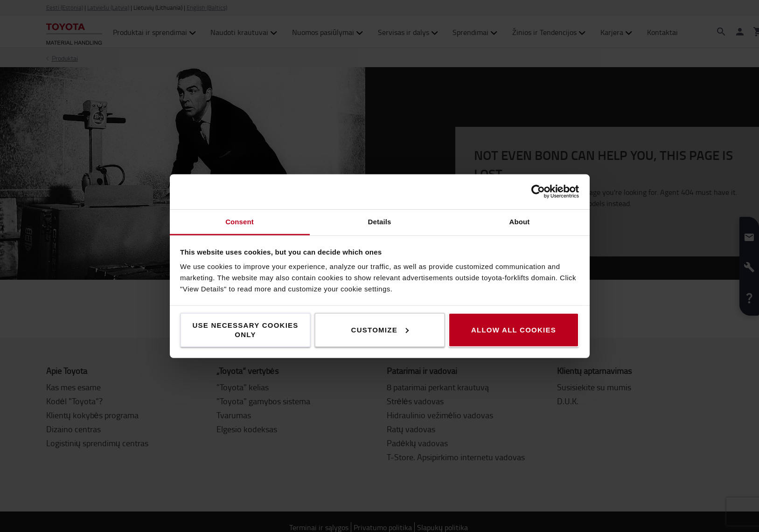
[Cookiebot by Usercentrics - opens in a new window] (538, 192)
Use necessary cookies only (245, 329)
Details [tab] (380, 221)
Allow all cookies (514, 329)
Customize (380, 329)
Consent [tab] (240, 221)
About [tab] (520, 221)
